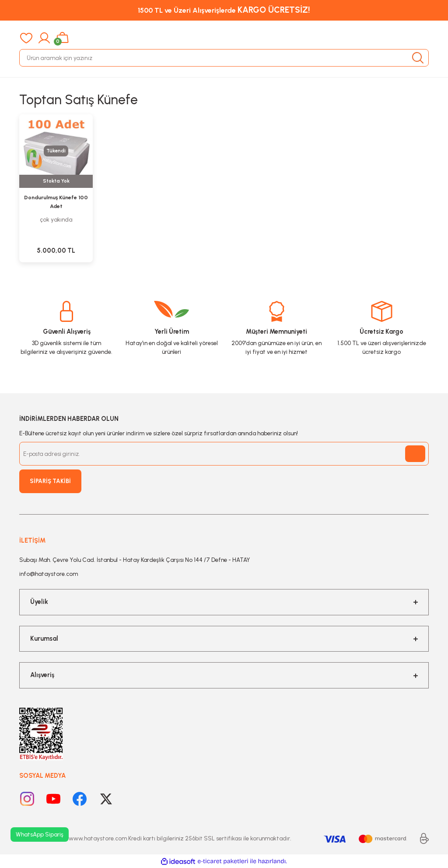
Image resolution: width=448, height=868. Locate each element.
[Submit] (415, 454)
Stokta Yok (56, 181)
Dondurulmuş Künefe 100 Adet (56, 202)
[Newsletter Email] (224, 454)
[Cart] (62, 38)
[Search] (224, 58)
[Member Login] (44, 38)
